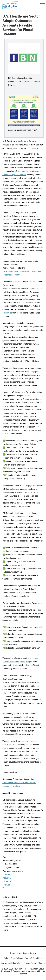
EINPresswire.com (11, 157)
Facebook (7, 881)
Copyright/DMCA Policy (11, 963)
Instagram (7, 878)
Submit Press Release (13, 958)
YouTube (6, 885)
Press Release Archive (27, 953)
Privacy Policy (30, 963)
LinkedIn (6, 874)
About (12, 953)
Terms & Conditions (34, 958)
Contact (42, 963)
